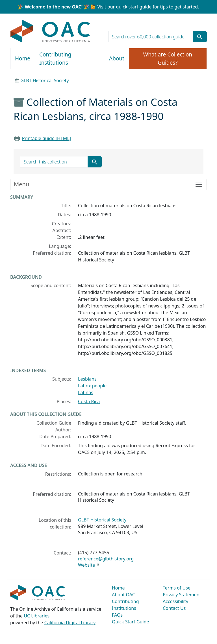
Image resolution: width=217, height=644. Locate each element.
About (117, 58)
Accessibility (175, 601)
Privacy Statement (182, 595)
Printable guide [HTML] (46, 138)
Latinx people (92, 386)
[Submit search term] (200, 37)
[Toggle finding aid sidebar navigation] (108, 184)
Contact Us (174, 608)
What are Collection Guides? (168, 59)
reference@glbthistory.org (106, 559)
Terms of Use (177, 588)
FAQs (117, 615)
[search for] (151, 37)
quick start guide (134, 7)
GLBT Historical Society (45, 80)
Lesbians (87, 379)
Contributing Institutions (55, 59)
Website (86, 565)
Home (23, 58)
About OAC (123, 595)
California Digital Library (70, 623)
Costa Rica (89, 401)
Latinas (86, 392)
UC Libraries (37, 616)
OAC (50, 31)
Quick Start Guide (131, 622)
